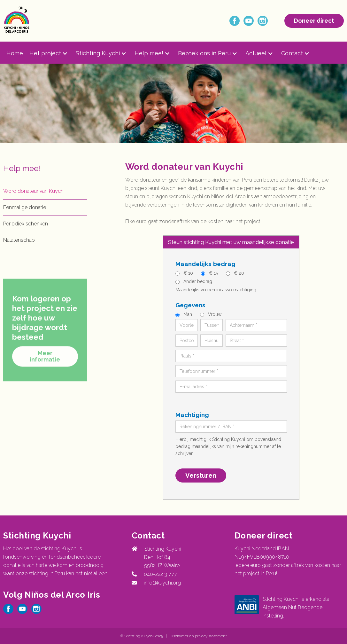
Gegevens (190, 305)
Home (15, 53)
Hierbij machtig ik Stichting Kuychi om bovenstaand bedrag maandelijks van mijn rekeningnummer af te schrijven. (228, 446)
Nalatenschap (19, 240)
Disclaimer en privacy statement (198, 636)
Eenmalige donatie (25, 207)
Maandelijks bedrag (205, 264)
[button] (53, 53)
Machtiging (192, 415)
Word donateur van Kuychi (34, 191)
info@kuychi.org (162, 583)
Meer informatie (45, 367)
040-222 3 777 (159, 574)
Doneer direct (314, 21)
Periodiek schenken (26, 224)
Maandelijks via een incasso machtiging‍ (216, 290)
